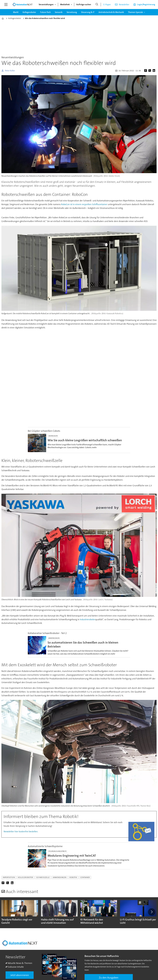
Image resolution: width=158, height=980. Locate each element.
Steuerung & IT (88, 12)
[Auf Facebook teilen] (146, 71)
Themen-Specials (136, 12)
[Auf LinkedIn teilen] (154, 71)
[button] (152, 912)
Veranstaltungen (46, 4)
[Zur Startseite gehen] (22, 5)
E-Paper (107, 5)
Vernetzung (72, 12)
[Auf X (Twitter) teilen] (150, 71)
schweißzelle (43, 877)
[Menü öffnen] (6, 5)
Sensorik (59, 12)
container (85, 877)
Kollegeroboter (29, 12)
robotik (73, 877)
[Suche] (97, 5)
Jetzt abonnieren (20, 975)
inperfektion (9, 877)
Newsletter (124, 5)
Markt (16, 12)
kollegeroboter (26, 877)
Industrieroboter (88, 619)
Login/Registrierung (146, 4)
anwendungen (60, 877)
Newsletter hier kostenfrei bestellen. (21, 831)
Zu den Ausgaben (109, 978)
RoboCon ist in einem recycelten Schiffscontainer (84, 204)
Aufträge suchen (84, 4)
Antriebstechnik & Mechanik (111, 12)
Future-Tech (45, 12)
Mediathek (65, 4)
